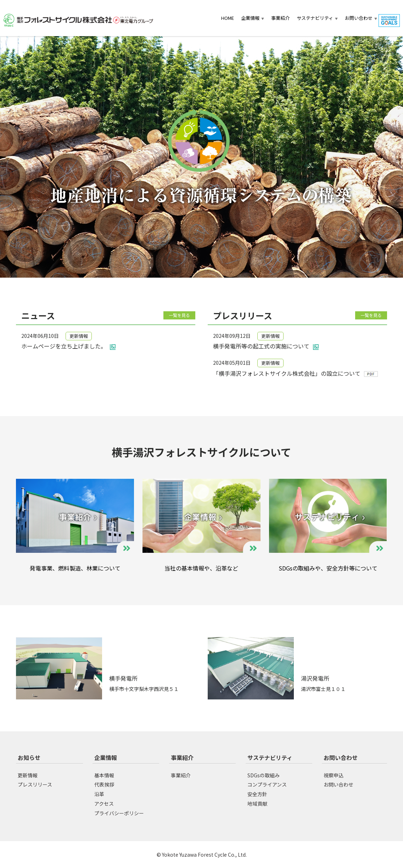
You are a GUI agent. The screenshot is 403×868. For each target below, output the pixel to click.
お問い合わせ (341, 758)
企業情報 (106, 758)
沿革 (99, 794)
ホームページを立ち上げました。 (64, 346)
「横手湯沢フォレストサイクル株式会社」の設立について (287, 373)
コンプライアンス (267, 784)
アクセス (104, 804)
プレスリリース (35, 784)
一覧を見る (179, 315)
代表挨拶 (104, 784)
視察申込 (334, 775)
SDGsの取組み (264, 775)
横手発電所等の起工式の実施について (261, 346)
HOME (228, 18)
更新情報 (28, 775)
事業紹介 (182, 758)
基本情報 (104, 775)
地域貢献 (257, 804)
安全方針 (257, 794)
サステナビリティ (270, 758)
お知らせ (29, 758)
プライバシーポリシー (119, 813)
